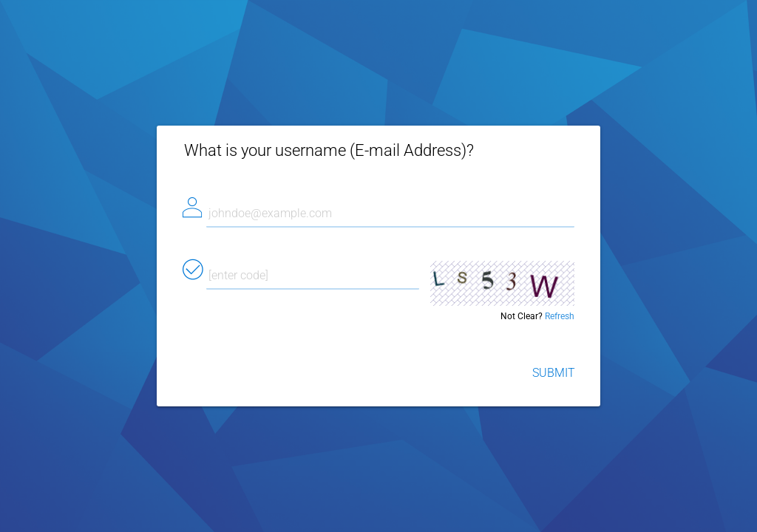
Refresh (560, 316)
